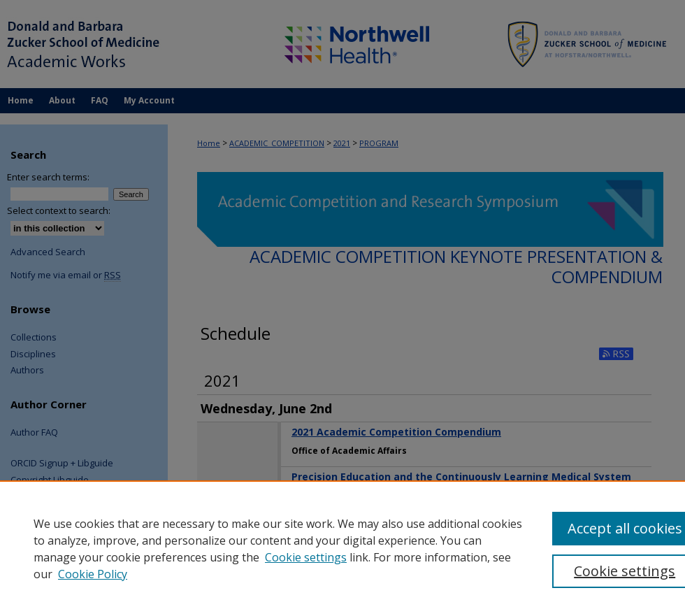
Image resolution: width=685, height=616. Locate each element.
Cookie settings (306, 557)
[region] (342, 548)
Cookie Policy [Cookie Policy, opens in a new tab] (93, 574)
